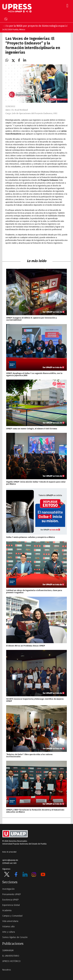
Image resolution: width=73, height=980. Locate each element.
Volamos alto (8, 927)
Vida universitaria (10, 921)
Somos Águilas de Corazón (15, 937)
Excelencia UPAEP (10, 900)
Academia (7, 910)
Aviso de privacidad (9, 852)
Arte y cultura (9, 932)
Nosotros (7, 970)
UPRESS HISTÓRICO (11, 961)
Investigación (8, 889)
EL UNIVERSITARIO (11, 956)
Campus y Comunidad (12, 916)
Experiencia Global (11, 905)
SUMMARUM (8, 950)
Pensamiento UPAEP (12, 894)
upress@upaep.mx (10, 860)
